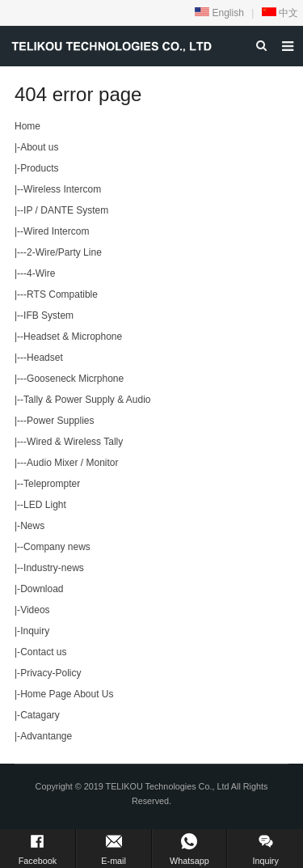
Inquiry (35, 631)
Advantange (46, 736)
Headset (45, 358)
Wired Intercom (56, 231)
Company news (57, 547)
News (32, 526)
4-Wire (41, 273)
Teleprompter (52, 484)
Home (27, 126)
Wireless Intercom (62, 189)
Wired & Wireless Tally (75, 442)
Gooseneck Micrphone (75, 379)
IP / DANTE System (66, 210)
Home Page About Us (67, 694)
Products (39, 168)
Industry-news (54, 568)
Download (42, 589)
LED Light (45, 505)
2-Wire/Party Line (64, 252)
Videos (35, 610)
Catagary (40, 715)
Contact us (43, 652)
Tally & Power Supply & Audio (87, 400)
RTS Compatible (62, 294)
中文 (280, 13)
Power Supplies (60, 421)
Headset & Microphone (73, 337)
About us (39, 147)
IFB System (48, 315)
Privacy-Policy (50, 673)
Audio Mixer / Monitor (72, 463)
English (219, 13)
